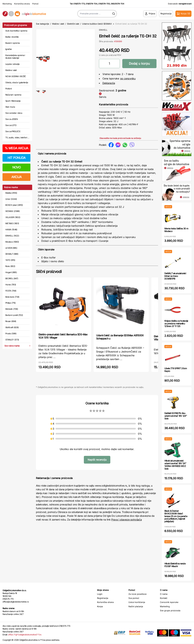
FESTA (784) (11, 291)
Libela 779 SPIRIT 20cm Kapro (176, 370)
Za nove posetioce (138, 594)
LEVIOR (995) (11, 248)
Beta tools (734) (12, 297)
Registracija (103, 598)
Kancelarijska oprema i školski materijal (15, 57)
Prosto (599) (11, 333)
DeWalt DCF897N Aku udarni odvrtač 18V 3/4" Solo (176, 416)
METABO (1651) (12, 223)
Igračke (9, 49)
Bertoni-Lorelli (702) (14, 315)
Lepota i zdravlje (12, 64)
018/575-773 (79, 4)
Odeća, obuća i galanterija (17, 82)
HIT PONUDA (17, 158)
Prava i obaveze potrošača (126, 520)
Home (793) (11, 285)
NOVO (16, 167)
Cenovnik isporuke (169, 602)
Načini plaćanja (136, 606)
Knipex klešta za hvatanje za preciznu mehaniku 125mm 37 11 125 (176, 323)
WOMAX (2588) (13, 211)
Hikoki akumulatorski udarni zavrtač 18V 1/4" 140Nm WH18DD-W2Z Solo (175, 465)
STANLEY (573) (12, 340)
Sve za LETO (11, 125)
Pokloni (9, 89)
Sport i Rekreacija (13, 101)
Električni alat (73, 24)
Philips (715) (11, 303)
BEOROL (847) (12, 278)
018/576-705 (104, 4)
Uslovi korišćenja (137, 602)
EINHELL (103, 30)
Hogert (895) (11, 272)
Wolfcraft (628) (12, 327)
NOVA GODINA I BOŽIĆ (16, 76)
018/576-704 (92, 4)
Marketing (7, 4)
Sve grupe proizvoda (170, 610)
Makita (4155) (11, 193)
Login (100, 594)
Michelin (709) (12, 309)
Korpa (100, 606)
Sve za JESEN (12, 119)
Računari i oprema (13, 95)
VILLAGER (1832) (13, 217)
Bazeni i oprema (12, 43)
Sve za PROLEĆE (13, 131)
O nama (164, 594)
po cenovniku (128, 78)
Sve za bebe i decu (14, 113)
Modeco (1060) (12, 242)
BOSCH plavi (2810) (14, 205)
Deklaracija (109, 83)
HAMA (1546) (11, 230)
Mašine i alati (11, 70)
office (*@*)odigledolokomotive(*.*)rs (25, 635)
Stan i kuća (10, 107)
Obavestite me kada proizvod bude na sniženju (120, 138)
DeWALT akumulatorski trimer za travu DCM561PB (175, 276)
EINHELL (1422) (12, 236)
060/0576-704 (117, 4)
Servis (103, 97)
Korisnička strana (22, 4)
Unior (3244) (11, 199)
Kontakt (164, 598)
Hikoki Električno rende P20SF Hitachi (175, 565)
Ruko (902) (10, 266)
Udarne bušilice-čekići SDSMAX (97, 24)
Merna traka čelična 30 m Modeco (176, 230)
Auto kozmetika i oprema (16, 31)
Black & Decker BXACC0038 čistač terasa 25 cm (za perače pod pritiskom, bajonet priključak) (176, 516)
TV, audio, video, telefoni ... (17, 137)
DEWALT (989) (12, 254)
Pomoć (35, 4)
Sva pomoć (134, 598)
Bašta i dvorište (12, 37)
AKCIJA (16, 177)
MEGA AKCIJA (16, 148)
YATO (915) (10, 260)
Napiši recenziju (97, 460)
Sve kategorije (42, 24)
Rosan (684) (11, 321)
